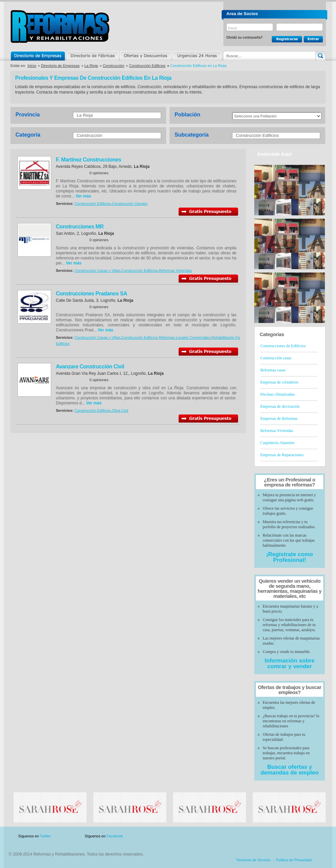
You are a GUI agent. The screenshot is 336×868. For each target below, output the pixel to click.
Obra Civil (120, 410)
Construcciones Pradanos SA (91, 294)
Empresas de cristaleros (279, 382)
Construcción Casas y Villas (98, 270)
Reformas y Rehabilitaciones (60, 26)
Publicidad (259, 836)
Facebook (115, 836)
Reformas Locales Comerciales (184, 337)
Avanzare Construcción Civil (90, 367)
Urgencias (196, 56)
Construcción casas (276, 358)
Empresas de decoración (280, 406)
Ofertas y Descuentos (145, 56)
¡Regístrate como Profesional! (290, 557)
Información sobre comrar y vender (290, 663)
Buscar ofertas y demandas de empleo (290, 770)
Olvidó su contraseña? (245, 38)
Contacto (290, 836)
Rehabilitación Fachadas (231, 337)
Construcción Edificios (147, 66)
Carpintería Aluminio (277, 443)
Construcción (113, 66)
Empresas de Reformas (279, 419)
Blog (316, 836)
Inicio (32, 66)
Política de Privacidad (294, 860)
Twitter (45, 836)
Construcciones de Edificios (283, 346)
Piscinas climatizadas (277, 394)
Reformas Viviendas (175, 270)
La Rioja (91, 66)
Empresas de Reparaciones (282, 455)
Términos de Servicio (253, 860)
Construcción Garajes (130, 204)
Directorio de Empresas (38, 56)
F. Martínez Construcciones (88, 160)
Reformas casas (273, 370)
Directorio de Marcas (92, 56)
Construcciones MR (80, 227)
